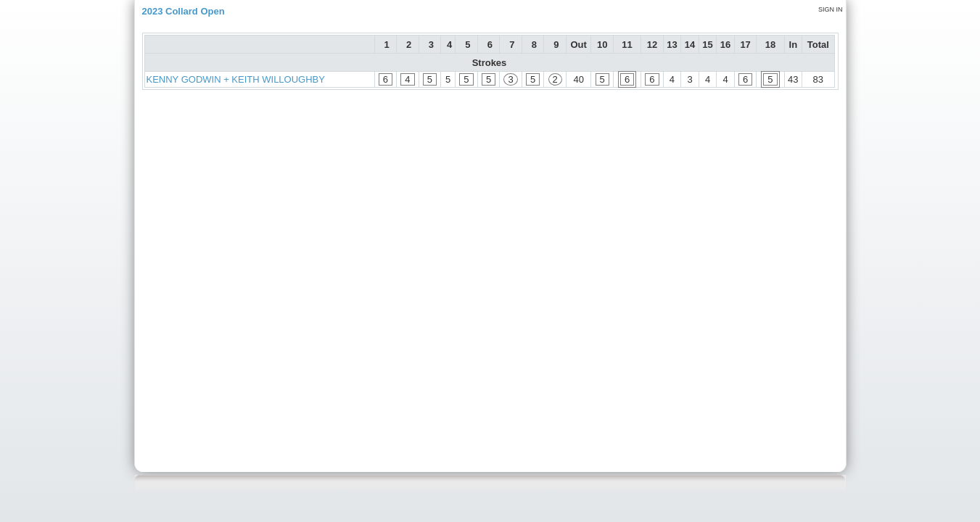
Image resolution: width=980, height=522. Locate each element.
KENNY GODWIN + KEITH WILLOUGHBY (236, 79)
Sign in (831, 9)
